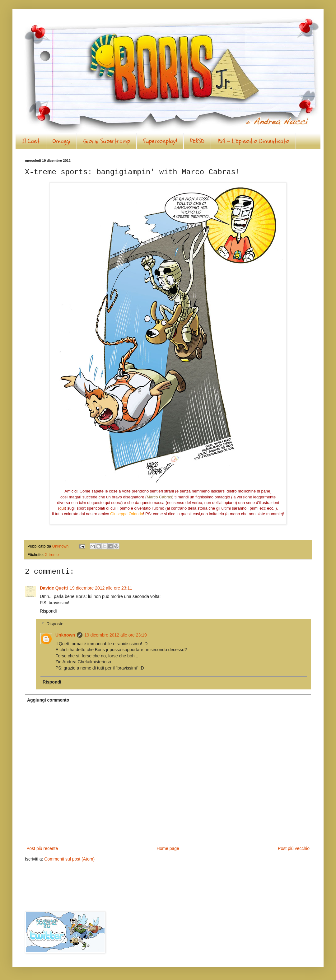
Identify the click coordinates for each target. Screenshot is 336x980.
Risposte (55, 624)
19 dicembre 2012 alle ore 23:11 (101, 588)
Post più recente (42, 848)
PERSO (197, 141)
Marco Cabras (159, 497)
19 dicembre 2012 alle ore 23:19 (116, 635)
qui (62, 508)
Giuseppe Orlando (127, 514)
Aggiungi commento (48, 700)
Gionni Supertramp (107, 141)
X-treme (52, 555)
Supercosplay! (160, 141)
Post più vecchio (294, 848)
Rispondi (48, 611)
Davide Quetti (54, 588)
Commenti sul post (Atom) (69, 859)
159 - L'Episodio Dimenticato (253, 141)
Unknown (65, 635)
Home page (168, 848)
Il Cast (31, 141)
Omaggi (61, 141)
